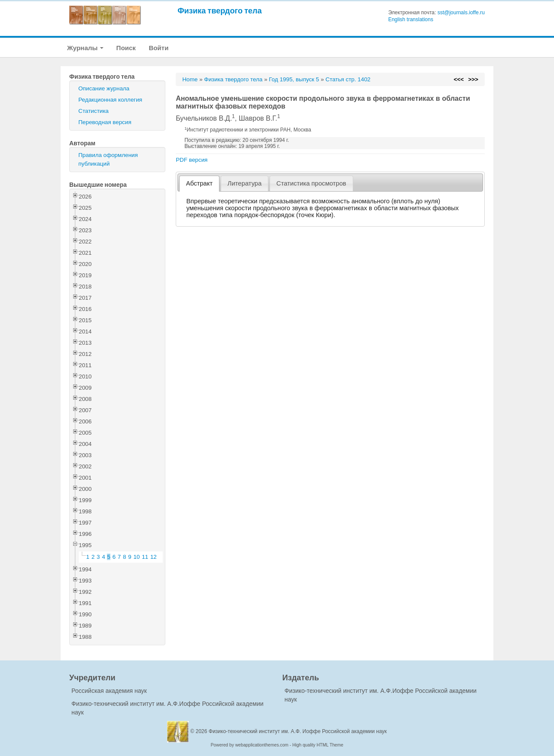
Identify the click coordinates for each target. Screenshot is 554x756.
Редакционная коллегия (110, 100)
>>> (473, 79)
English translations (411, 19)
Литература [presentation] (245, 183)
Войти (159, 48)
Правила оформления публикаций (108, 159)
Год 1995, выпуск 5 (294, 79)
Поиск (126, 48)
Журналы (85, 48)
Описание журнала (104, 88)
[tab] (199, 184)
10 (137, 557)
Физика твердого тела (220, 11)
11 (145, 557)
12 (153, 557)
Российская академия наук (109, 691)
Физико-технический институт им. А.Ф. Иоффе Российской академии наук (298, 731)
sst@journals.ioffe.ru (461, 13)
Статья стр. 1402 (348, 79)
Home (190, 79)
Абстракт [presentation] (200, 183)
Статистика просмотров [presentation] (311, 183)
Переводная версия (105, 122)
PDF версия (192, 160)
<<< (459, 79)
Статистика (93, 111)
